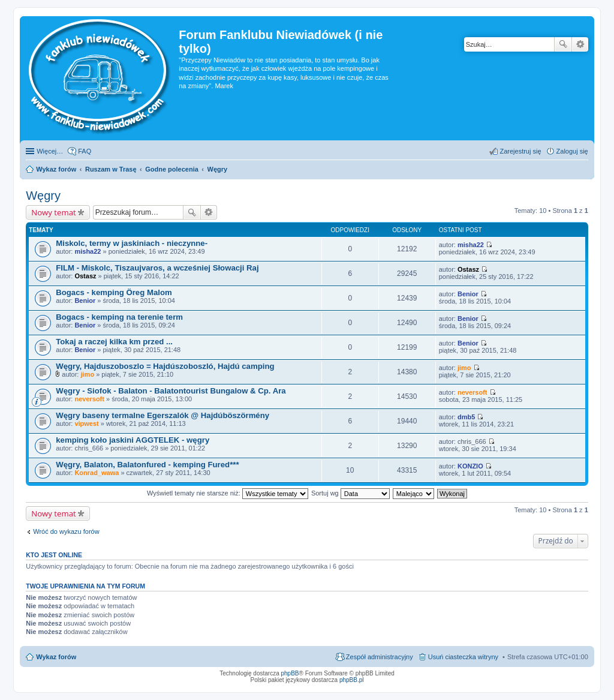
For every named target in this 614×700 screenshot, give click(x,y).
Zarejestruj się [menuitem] (520, 151)
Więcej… (50, 151)
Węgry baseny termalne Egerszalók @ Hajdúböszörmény (162, 415)
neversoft (89, 399)
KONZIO (470, 466)
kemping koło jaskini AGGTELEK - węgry (133, 440)
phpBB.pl (352, 680)
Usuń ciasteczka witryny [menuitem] (463, 657)
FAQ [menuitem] (85, 151)
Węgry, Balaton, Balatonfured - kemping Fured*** (147, 465)
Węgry (43, 196)
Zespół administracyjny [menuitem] (380, 657)
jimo (87, 374)
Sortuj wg (350, 493)
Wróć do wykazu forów (66, 531)
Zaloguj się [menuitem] (572, 151)
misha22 (88, 251)
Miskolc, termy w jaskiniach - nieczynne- (132, 243)
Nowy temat (53, 212)
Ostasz (85, 276)
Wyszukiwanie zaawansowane (580, 44)
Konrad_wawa (97, 473)
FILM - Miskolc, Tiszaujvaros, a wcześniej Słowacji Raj (157, 268)
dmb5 (466, 417)
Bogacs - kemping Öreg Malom (114, 292)
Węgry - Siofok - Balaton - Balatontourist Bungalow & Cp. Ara (171, 391)
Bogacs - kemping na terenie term (119, 317)
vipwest (86, 423)
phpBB (290, 673)
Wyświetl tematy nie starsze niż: (228, 493)
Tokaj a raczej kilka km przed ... (114, 342)
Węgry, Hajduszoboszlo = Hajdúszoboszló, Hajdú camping (165, 366)
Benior (85, 301)
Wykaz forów (56, 657)
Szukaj (563, 44)
